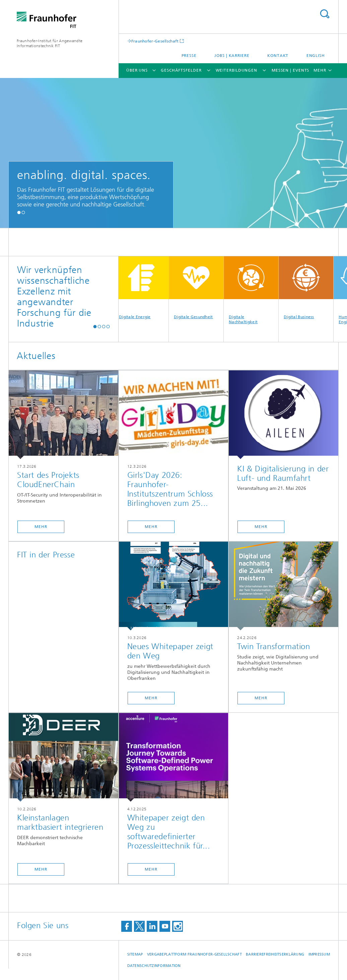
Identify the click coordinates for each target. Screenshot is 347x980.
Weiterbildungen (237, 70)
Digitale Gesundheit (198, 288)
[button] (19, 212)
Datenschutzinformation (154, 966)
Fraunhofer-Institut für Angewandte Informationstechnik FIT (50, 43)
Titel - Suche (325, 14)
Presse (189, 56)
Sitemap (135, 954)
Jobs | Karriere (232, 56)
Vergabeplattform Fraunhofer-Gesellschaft (194, 954)
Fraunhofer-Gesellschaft (155, 41)
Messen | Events (291, 70)
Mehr (41, 527)
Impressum (319, 954)
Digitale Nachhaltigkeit (253, 290)
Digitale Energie (144, 288)
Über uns (137, 70)
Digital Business (308, 288)
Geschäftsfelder (181, 70)
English (316, 56)
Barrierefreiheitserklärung (275, 954)
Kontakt (278, 56)
